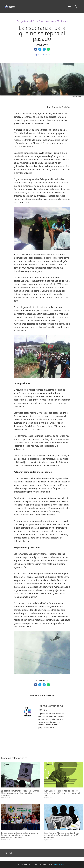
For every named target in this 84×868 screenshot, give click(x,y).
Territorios (62, 21)
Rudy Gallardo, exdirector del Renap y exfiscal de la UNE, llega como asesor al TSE (62, 793)
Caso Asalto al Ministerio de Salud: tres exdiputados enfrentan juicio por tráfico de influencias (62, 835)
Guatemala (44, 21)
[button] (69, 6)
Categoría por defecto (27, 21)
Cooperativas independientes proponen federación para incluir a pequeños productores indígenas (19, 835)
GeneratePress (59, 864)
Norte (54, 21)
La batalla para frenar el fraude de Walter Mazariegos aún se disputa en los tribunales (20, 793)
